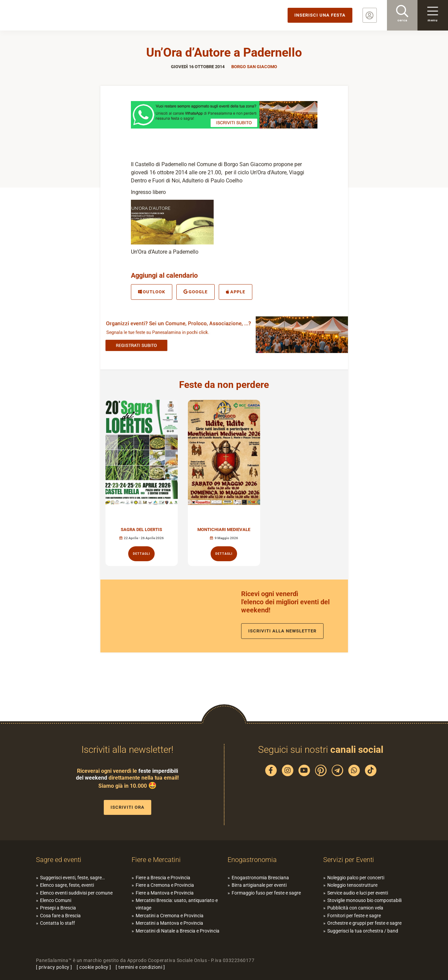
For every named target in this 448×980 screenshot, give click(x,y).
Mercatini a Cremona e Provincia (170, 916)
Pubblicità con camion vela (355, 908)
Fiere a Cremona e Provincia (165, 885)
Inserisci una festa (320, 15)
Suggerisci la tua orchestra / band (363, 931)
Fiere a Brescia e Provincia (163, 878)
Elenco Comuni (56, 900)
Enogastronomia (252, 860)
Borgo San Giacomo (254, 67)
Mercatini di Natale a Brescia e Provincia (178, 931)
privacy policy (54, 967)
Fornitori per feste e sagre (354, 916)
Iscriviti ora (128, 807)
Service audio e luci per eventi (358, 893)
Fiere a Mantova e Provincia (165, 893)
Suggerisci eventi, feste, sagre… (72, 878)
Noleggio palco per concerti (356, 878)
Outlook (152, 292)
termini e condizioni (140, 967)
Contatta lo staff (57, 923)
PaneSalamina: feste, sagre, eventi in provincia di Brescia (53, 15)
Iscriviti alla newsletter (282, 631)
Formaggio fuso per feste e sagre (266, 893)
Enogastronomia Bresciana (260, 878)
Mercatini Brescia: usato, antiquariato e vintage (177, 904)
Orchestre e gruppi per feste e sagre (364, 923)
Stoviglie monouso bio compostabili (364, 900)
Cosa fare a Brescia (60, 916)
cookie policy (94, 967)
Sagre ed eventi (59, 860)
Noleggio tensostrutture (352, 885)
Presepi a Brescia (58, 908)
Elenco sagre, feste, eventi (67, 885)
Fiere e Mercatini (156, 860)
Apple (236, 292)
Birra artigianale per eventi (259, 885)
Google (196, 292)
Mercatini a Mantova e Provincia (169, 923)
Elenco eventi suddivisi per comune (76, 893)
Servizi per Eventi (349, 860)
